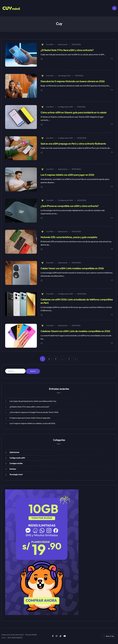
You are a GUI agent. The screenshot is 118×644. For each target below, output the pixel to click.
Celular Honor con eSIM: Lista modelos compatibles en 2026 (72, 268)
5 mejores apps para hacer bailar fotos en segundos (30, 418)
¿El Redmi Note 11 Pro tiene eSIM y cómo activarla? (67, 50)
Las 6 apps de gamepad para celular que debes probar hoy (33, 401)
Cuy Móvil (50, 44)
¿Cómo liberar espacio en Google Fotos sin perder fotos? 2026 (34, 412)
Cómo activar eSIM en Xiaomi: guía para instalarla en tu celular (74, 112)
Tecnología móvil (64, 76)
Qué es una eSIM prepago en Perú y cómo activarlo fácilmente (73, 144)
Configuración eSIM (65, 107)
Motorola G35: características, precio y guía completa (69, 237)
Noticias (13, 469)
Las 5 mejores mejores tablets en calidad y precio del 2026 (32, 423)
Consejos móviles (16, 463)
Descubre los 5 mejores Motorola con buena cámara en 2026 (73, 81)
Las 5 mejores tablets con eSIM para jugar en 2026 (67, 175)
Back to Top (109, 636)
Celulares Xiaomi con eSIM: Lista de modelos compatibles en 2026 (75, 331)
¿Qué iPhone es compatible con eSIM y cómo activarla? (70, 206)
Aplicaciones (63, 44)
